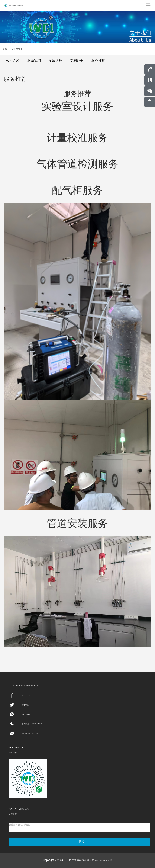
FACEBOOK (26, 696)
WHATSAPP (26, 715)
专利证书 (77, 60)
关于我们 (16, 49)
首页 (5, 49)
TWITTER (25, 705)
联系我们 (34, 60)
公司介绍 (13, 60)
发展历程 (55, 60)
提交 (82, 842)
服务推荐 (98, 60)
